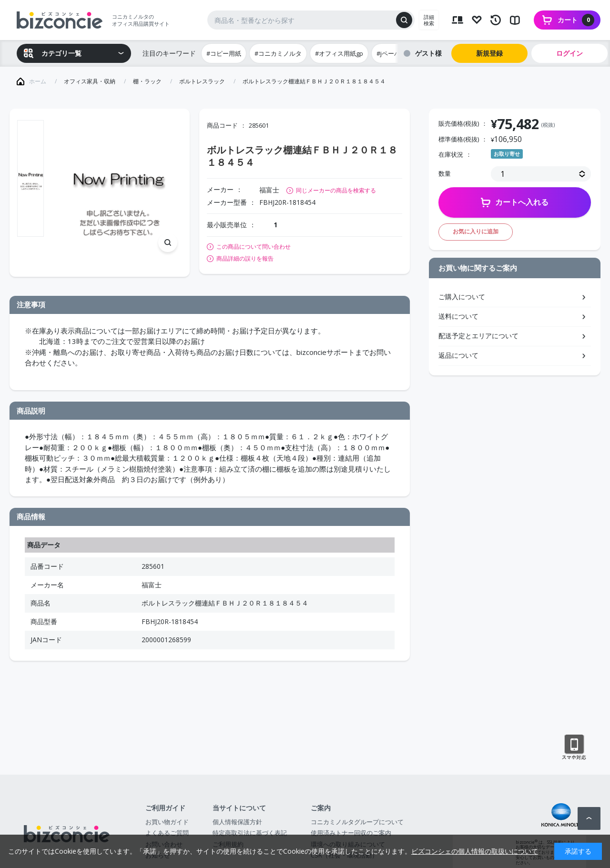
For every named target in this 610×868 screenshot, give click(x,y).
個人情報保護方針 (237, 822)
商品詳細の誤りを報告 (245, 259)
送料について (458, 316)
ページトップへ (589, 818)
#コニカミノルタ (278, 53)
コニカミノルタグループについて (357, 822)
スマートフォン (574, 747)
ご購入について (462, 297)
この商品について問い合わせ (254, 247)
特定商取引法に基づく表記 (250, 833)
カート (576, 20)
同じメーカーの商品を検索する (336, 190)
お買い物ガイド (167, 822)
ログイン (569, 53)
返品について (458, 355)
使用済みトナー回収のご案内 (351, 833)
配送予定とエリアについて (478, 336)
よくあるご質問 (167, 833)
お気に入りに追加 (476, 231)
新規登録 (489, 53)
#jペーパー (391, 53)
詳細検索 (429, 20)
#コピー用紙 (224, 53)
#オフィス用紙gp (339, 53)
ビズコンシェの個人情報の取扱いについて (475, 851)
